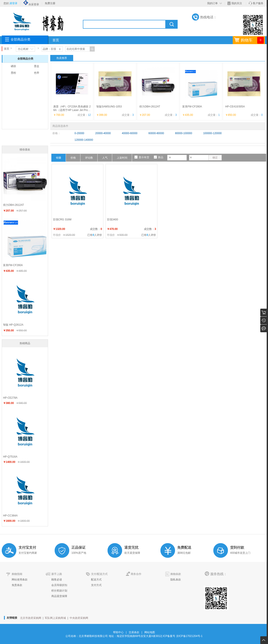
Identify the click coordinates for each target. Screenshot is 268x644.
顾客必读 (57, 580)
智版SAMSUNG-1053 (109, 107)
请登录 (13, 3)
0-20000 (79, 133)
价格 (73, 158)
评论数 (89, 158)
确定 (215, 158)
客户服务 (258, 3)
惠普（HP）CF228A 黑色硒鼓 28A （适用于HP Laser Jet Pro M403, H (72, 110)
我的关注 (237, 3)
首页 (56, 40)
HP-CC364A (10, 516)
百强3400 (113, 220)
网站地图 (150, 632)
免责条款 (17, 585)
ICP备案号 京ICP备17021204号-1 (183, 636)
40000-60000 (130, 133)
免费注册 (50, 3)
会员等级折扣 (59, 585)
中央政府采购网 (79, 618)
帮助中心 (118, 632)
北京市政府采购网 (31, 618)
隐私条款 (176, 580)
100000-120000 (212, 133)
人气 (105, 158)
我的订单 (212, 3)
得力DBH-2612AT (150, 107)
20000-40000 (103, 133)
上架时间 (122, 158)
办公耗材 (23, 49)
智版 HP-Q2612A (13, 325)
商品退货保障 (59, 596)
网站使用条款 (20, 580)
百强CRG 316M (62, 220)
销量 (59, 158)
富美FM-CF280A (192, 107)
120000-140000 (84, 140)
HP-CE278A (10, 398)
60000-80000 (156, 133)
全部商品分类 (20, 39)
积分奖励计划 (59, 591)
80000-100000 (183, 133)
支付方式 (96, 585)
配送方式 (96, 580)
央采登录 (31, 4)
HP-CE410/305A (235, 107)
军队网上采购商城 (55, 618)
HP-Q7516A (10, 457)
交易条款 (134, 632)
